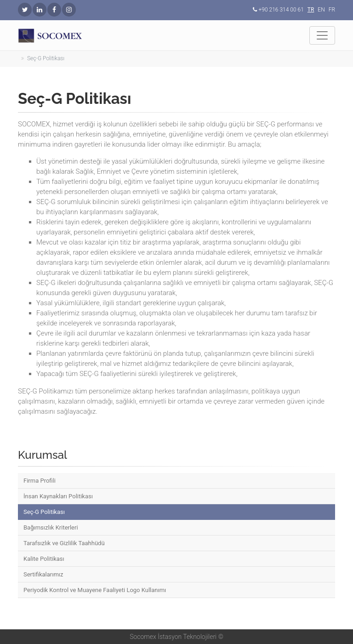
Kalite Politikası (44, 559)
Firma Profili (40, 481)
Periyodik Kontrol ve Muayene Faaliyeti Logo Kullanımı (95, 590)
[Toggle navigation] (322, 35)
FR (332, 10)
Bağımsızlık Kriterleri (51, 527)
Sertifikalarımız (43, 574)
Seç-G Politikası (44, 512)
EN (321, 10)
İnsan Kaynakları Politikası (58, 496)
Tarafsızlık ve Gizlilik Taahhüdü (64, 543)
